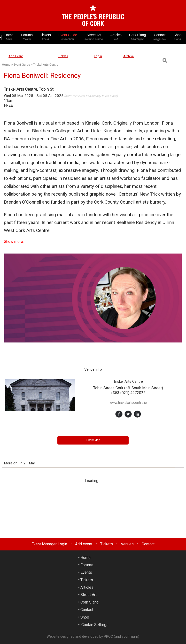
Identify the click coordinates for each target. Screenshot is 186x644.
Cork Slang (137, 37)
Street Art (94, 37)
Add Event (16, 56)
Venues (127, 544)
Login (98, 56)
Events (86, 572)
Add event (84, 544)
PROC (108, 637)
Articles (116, 37)
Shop (178, 37)
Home (9, 37)
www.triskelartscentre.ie (128, 403)
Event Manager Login (49, 544)
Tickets (45, 37)
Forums (27, 37)
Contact (160, 37)
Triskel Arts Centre (46, 65)
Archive (128, 56)
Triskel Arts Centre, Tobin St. (29, 89)
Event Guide (68, 37)
